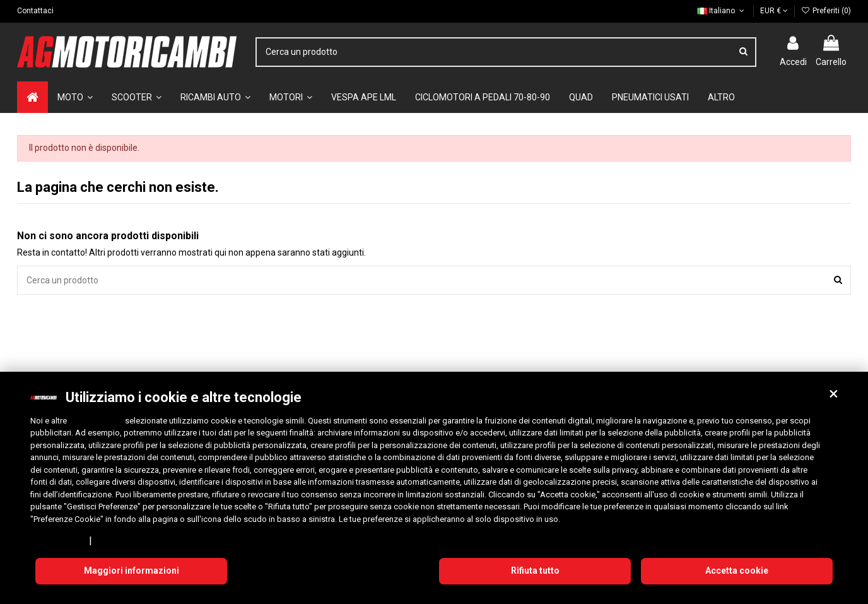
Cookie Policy (123, 540)
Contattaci (35, 11)
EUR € (774, 11)
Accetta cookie (737, 571)
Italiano (722, 11)
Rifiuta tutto (535, 571)
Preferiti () (826, 11)
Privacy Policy (57, 540)
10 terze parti (96, 421)
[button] (833, 394)
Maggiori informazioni (132, 571)
